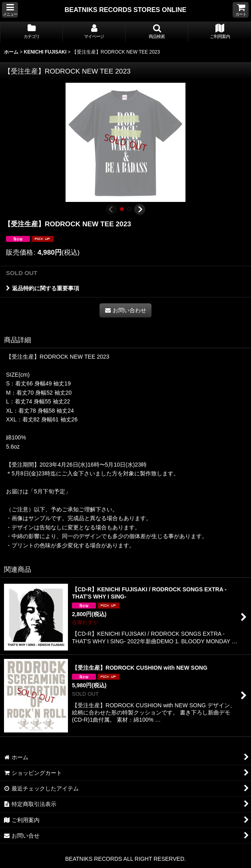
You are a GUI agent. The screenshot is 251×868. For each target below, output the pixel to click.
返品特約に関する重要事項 (43, 288)
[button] (10, 10)
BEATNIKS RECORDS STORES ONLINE (126, 10)
